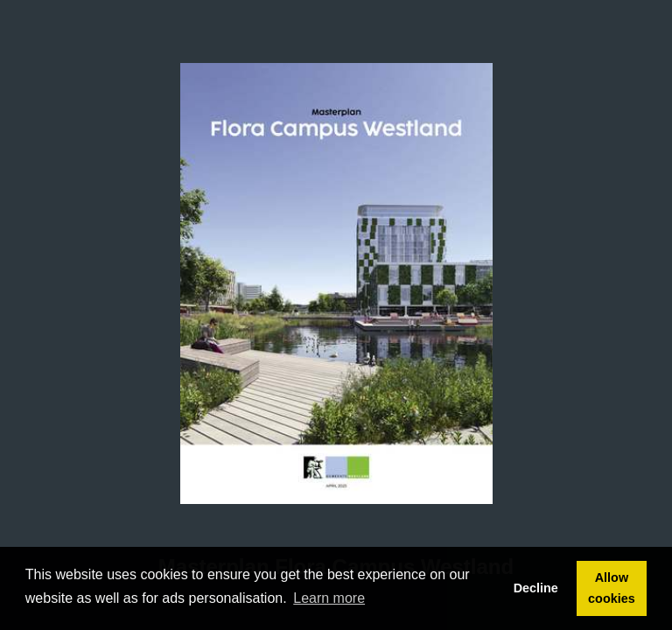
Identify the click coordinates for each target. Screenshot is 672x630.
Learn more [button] (329, 598)
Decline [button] (536, 588)
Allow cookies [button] (612, 588)
